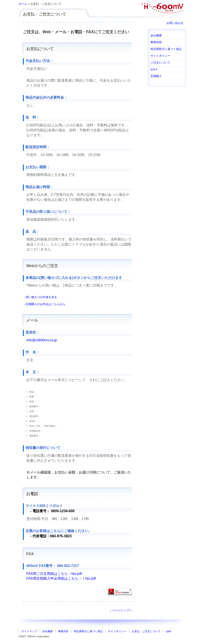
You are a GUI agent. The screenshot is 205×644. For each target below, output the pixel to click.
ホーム (23, 4)
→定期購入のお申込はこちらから (44, 304)
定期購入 (156, 76)
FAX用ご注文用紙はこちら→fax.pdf (54, 574)
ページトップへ (122, 610)
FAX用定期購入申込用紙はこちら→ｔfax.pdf (61, 578)
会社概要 (156, 35)
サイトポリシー (160, 56)
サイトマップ (29, 631)
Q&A (168, 631)
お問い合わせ (175, 23)
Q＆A (154, 69)
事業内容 (156, 42)
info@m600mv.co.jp (42, 340)
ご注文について (160, 63)
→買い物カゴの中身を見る (40, 297)
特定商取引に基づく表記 (166, 49)
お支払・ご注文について (146, 631)
